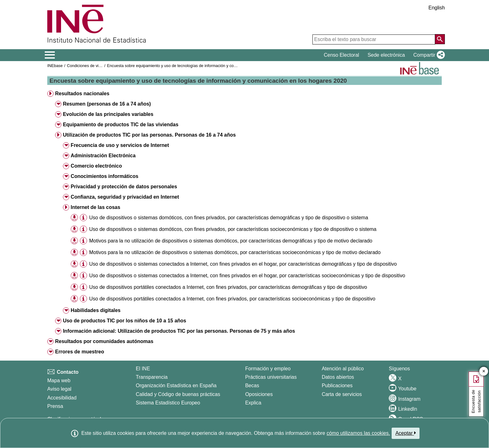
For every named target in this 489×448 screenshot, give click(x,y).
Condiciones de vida (85, 66)
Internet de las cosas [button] (95, 207)
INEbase (55, 66)
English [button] (437, 8)
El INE (143, 369)
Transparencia (152, 377)
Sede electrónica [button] (386, 55)
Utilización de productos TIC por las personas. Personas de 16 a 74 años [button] (149, 135)
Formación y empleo (268, 369)
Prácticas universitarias (271, 377)
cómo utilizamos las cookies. (358, 433)
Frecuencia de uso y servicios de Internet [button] (120, 145)
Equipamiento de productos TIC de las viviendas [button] (121, 125)
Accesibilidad (62, 398)
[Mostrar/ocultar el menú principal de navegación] (50, 55)
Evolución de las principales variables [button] (108, 114)
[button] (428, 55)
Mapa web (59, 380)
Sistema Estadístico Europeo (168, 403)
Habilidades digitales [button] (96, 310)
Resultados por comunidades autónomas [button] (104, 341)
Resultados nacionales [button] (82, 94)
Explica (253, 403)
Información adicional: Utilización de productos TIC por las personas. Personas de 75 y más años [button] (179, 331)
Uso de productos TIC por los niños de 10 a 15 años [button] (125, 321)
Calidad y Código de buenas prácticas (178, 394)
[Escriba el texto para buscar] (374, 39)
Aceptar (406, 433)
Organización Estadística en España (176, 385)
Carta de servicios (342, 394)
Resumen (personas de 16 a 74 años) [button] (107, 104)
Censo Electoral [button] (341, 55)
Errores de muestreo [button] (80, 352)
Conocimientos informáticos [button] (105, 176)
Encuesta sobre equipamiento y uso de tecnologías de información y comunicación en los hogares (194, 66)
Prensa (55, 406)
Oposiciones (259, 394)
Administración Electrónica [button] (103, 156)
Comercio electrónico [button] (96, 166)
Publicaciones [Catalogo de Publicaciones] (337, 385)
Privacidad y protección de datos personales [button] (124, 187)
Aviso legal (59, 389)
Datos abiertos (338, 377)
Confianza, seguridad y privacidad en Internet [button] (125, 197)
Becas (252, 385)
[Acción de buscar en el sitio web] (440, 39)
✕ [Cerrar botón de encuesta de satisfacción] (484, 371)
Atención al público (343, 369)
